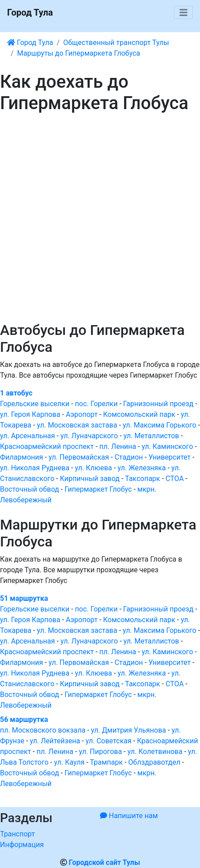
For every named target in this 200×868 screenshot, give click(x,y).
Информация (22, 845)
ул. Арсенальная (28, 436)
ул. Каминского (168, 446)
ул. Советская (108, 741)
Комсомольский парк (139, 414)
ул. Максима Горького (160, 425)
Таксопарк (142, 479)
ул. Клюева (93, 468)
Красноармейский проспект (47, 446)
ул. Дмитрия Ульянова (129, 730)
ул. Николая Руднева (35, 468)
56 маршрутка (24, 719)
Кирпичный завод (90, 479)
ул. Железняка (142, 468)
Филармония (22, 457)
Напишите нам (129, 816)
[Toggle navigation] (184, 13)
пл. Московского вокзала (43, 730)
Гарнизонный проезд (158, 404)
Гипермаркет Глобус (98, 489)
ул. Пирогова (100, 752)
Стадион (129, 457)
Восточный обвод (30, 489)
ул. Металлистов (151, 436)
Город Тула (30, 12)
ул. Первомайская (79, 457)
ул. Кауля (69, 762)
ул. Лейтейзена (55, 741)
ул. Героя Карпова (30, 414)
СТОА (175, 479)
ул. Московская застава (77, 425)
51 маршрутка (24, 598)
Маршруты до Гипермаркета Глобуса (79, 53)
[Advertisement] (100, 218)
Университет (170, 457)
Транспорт (17, 834)
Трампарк (106, 762)
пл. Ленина (118, 446)
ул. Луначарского (89, 436)
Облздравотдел (154, 762)
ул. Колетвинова (155, 752)
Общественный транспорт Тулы (116, 43)
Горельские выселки (35, 404)
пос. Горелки (96, 404)
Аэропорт (82, 414)
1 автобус (16, 393)
